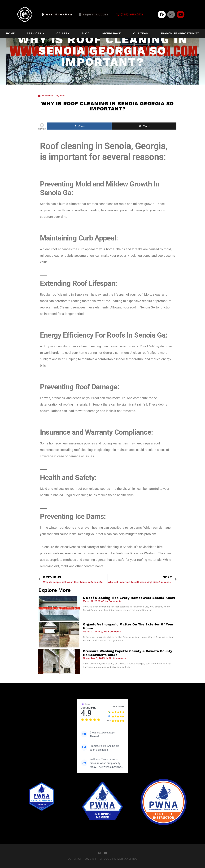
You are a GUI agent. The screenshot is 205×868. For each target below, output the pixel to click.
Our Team (141, 33)
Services (36, 34)
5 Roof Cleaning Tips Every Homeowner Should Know (129, 598)
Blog (86, 33)
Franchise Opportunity (180, 33)
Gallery (63, 33)
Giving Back (111, 33)
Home (10, 33)
